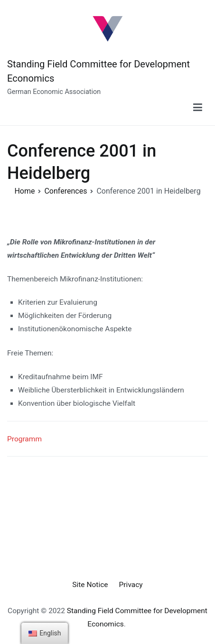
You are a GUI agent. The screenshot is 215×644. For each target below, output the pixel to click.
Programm (24, 439)
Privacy (131, 585)
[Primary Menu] (198, 108)
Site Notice (90, 585)
